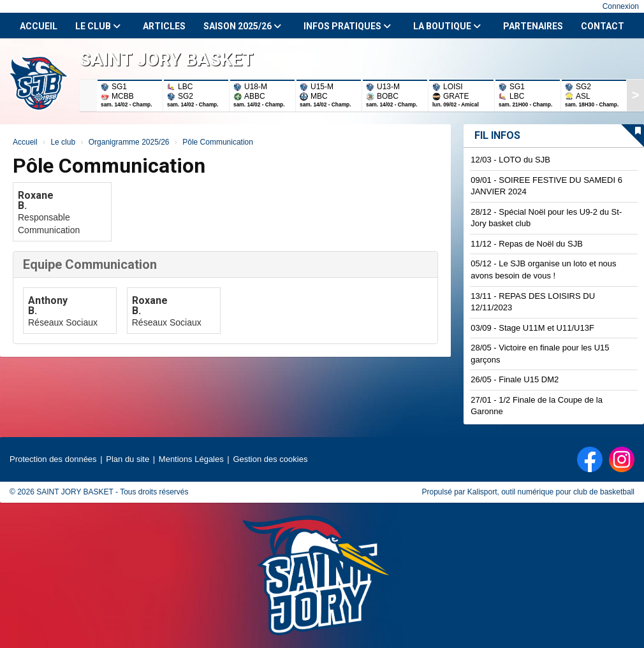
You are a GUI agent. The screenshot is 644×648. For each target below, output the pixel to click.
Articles (164, 26)
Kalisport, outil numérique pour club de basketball (551, 492)
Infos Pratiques (347, 26)
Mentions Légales (191, 459)
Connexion (621, 6)
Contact (603, 26)
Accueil (39, 26)
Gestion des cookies (270, 459)
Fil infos (497, 135)
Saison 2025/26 (242, 26)
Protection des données (53, 459)
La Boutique (447, 26)
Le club (98, 26)
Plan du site (128, 459)
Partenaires (533, 26)
